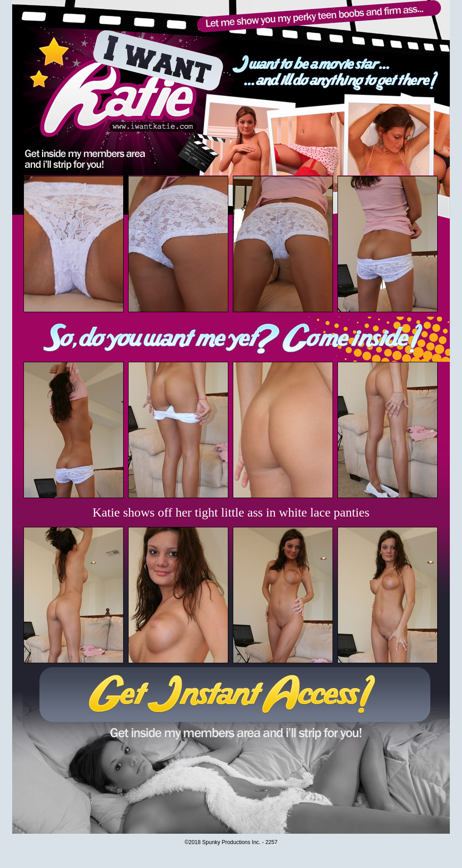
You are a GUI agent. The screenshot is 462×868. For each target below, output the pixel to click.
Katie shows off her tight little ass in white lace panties (231, 512)
